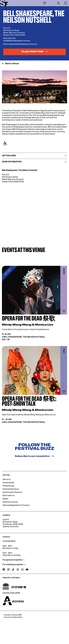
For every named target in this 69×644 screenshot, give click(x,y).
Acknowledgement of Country (16, 505)
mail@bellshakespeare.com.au (17, 41)
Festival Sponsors (11, 489)
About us (7, 479)
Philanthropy (8, 486)
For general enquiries (13, 560)
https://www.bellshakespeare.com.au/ (20, 44)
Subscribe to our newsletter (34, 456)
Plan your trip (35, 52)
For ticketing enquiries (14, 565)
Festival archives (10, 502)
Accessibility (8, 483)
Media (5, 499)
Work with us (9, 496)
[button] (59, 3)
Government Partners (12, 492)
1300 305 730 (9, 38)
